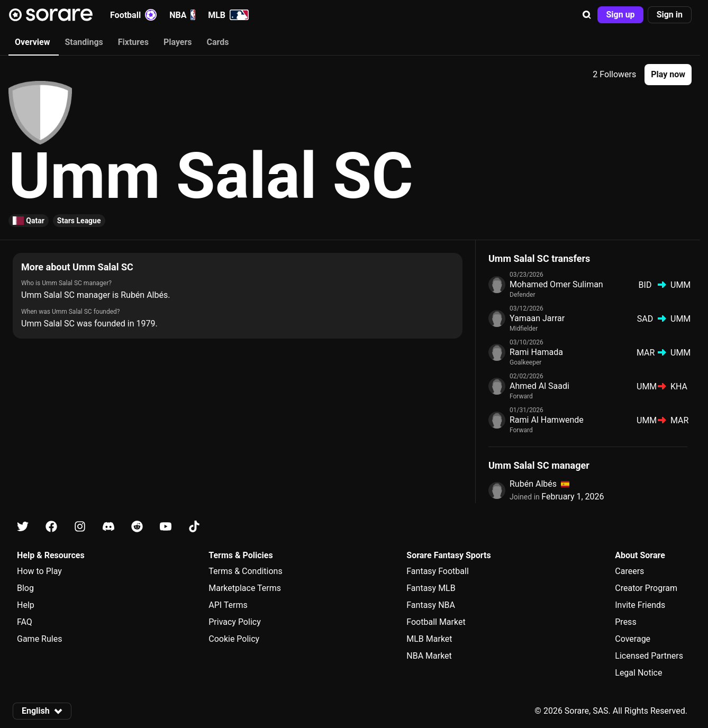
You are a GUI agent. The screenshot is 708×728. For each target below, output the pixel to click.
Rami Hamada (536, 352)
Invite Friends (640, 605)
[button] (587, 15)
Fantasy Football (437, 571)
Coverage (633, 639)
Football (133, 15)
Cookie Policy (234, 639)
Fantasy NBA (431, 605)
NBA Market (429, 656)
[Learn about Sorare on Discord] (108, 527)
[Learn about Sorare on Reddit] (137, 527)
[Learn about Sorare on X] (23, 527)
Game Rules (39, 639)
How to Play (39, 571)
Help (26, 605)
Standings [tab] (84, 42)
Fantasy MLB (431, 588)
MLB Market (429, 639)
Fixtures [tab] (133, 42)
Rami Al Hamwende (547, 420)
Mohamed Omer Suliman (556, 284)
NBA (182, 15)
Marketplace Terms (245, 588)
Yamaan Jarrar (537, 318)
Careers (629, 571)
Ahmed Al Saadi (539, 386)
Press (625, 622)
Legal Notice (638, 673)
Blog (25, 588)
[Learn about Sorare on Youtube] (166, 527)
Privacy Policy (235, 622)
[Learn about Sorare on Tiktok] (194, 527)
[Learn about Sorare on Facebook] (51, 527)
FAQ (25, 622)
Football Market (436, 622)
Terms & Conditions (246, 571)
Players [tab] (178, 42)
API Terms (228, 605)
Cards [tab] (218, 42)
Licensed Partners (649, 656)
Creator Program (646, 588)
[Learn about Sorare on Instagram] (80, 527)
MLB (228, 15)
